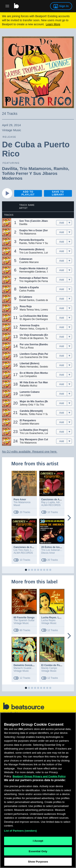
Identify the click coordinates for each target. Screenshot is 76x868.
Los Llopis (25, 395)
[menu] (69, 223)
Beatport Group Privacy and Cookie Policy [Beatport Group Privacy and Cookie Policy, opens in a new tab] (39, 777)
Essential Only (38, 852)
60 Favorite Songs (24, 618)
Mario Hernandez (29, 367)
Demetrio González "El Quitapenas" (34, 665)
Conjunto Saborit (44, 329)
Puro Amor (20, 499)
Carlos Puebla (27, 291)
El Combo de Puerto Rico (56, 665)
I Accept (38, 842)
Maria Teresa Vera (29, 310)
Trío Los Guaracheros (31, 253)
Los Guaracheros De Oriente (35, 357)
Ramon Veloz (27, 329)
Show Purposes (38, 863)
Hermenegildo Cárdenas (32, 272)
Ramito (61, 168)
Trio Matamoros (35, 168)
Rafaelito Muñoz (28, 386)
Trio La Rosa (27, 348)
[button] (7, 223)
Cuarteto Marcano (29, 262)
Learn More (53, 24)
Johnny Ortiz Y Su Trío (32, 405)
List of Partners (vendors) (20, 832)
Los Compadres (28, 376)
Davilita (10, 168)
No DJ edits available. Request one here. (30, 451)
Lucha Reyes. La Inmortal (56, 618)
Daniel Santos (27, 300)
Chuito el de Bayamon (32, 338)
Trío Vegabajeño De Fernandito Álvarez (41, 281)
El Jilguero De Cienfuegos (34, 319)
